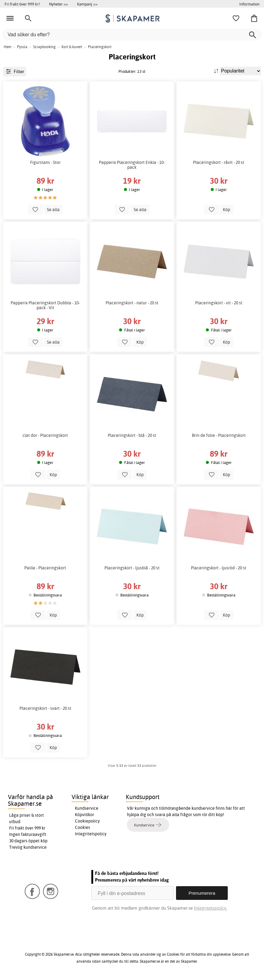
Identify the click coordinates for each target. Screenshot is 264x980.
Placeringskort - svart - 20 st (45, 708)
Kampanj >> (87, 4)
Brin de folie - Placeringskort (219, 435)
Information (249, 4)
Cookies (83, 827)
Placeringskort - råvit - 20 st (219, 162)
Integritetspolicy (91, 834)
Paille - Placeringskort (45, 568)
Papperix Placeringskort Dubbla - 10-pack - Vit (45, 305)
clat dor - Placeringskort (45, 435)
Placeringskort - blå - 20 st (132, 435)
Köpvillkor (84, 815)
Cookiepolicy (87, 821)
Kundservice (87, 808)
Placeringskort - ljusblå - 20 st (132, 568)
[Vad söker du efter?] (132, 35)
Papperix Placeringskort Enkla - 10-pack (132, 165)
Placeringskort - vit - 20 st (219, 303)
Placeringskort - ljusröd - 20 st (219, 568)
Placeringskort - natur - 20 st (132, 303)
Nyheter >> (58, 4)
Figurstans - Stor (45, 162)
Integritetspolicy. (211, 908)
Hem (7, 47)
